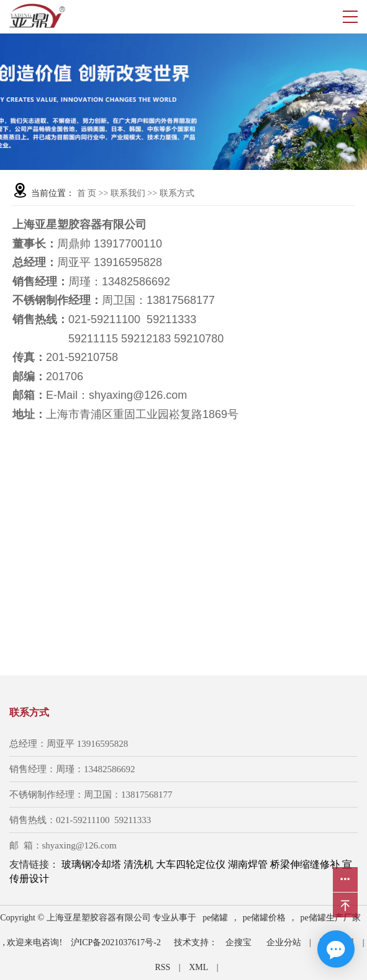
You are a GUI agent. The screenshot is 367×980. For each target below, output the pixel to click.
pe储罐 (215, 918)
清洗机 (138, 864)
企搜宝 (238, 942)
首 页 (87, 193)
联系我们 (129, 193)
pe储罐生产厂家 (331, 918)
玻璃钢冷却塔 (91, 864)
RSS (162, 967)
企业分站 (284, 942)
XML (198, 967)
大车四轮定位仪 (191, 864)
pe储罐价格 (264, 918)
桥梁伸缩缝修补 (305, 864)
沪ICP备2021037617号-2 (116, 942)
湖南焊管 (248, 864)
